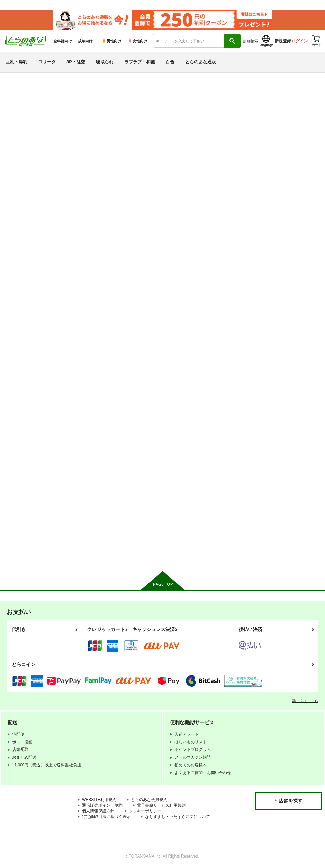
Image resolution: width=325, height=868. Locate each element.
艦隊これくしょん (31, 434)
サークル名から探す (33, 209)
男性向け (112, 41)
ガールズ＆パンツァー (36, 494)
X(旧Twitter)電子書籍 (34, 552)
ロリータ (47, 62)
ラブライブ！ (25, 470)
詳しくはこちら (305, 700)
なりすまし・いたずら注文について (178, 816)
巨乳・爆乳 (16, 62)
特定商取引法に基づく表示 (106, 816)
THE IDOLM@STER (34, 458)
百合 (170, 62)
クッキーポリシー (145, 811)
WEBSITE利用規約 (99, 799)
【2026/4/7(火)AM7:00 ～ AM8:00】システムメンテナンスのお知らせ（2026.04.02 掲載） (182, 83)
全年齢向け (63, 41)
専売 (15, 116)
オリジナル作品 (28, 398)
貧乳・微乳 (23, 280)
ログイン (300, 41)
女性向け (138, 41)
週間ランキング (28, 163)
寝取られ (105, 62)
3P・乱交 (76, 62)
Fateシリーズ (25, 410)
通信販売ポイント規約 (102, 805)
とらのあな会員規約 (149, 799)
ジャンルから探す (31, 221)
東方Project (23, 517)
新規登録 (283, 41)
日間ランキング (28, 151)
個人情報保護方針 (98, 811)
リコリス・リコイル (33, 482)
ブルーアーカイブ (31, 422)
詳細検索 (251, 41)
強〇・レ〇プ (25, 328)
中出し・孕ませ (28, 304)
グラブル (20, 506)
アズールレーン (28, 446)
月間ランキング (28, 175)
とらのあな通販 (201, 62)
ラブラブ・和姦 (140, 62)
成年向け (85, 41)
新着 (15, 104)
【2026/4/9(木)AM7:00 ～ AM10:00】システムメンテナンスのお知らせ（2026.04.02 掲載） (184, 93)
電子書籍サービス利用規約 (161, 805)
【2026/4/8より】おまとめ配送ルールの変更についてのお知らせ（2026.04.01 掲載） (178, 103)
